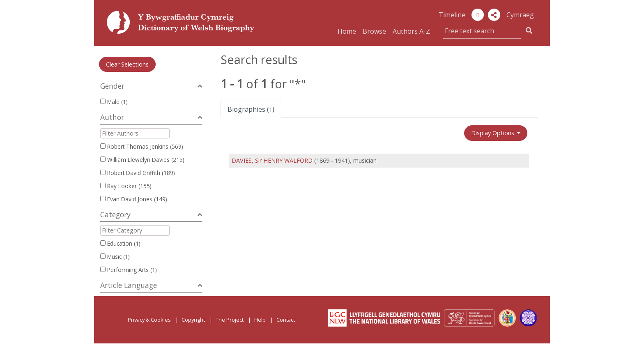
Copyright (193, 320)
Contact (286, 320)
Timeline (452, 15)
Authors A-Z (411, 31)
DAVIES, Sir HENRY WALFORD (272, 160)
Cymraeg (520, 15)
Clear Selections (127, 64)
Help (260, 320)
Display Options (493, 133)
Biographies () (251, 109)
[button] (494, 15)
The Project (230, 320)
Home (347, 31)
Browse (374, 31)
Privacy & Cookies (149, 320)
